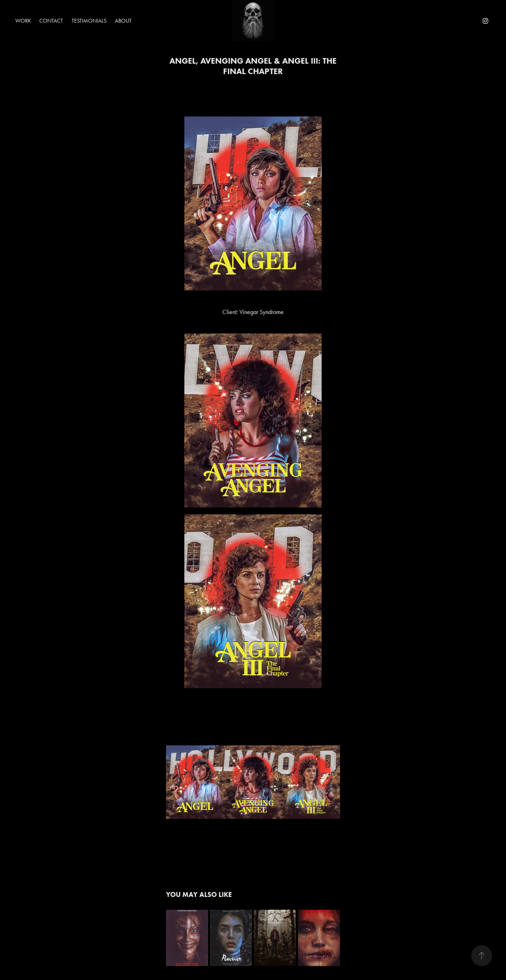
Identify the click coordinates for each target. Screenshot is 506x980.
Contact (51, 21)
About (123, 21)
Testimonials (89, 21)
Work (23, 21)
